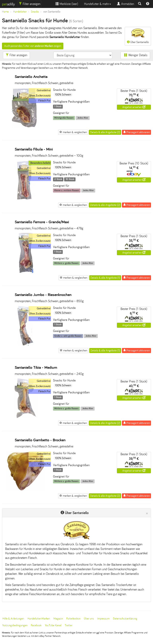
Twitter (69, 625)
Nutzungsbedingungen (15, 625)
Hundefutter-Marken (39, 619)
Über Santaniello (138, 36)
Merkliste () (67, 4)
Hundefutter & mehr (98, 4)
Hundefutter (20, 12)
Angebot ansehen (134, 107)
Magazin (58, 619)
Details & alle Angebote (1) (105, 278)
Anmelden (126, 4)
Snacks (35, 12)
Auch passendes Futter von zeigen (33, 46)
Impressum (103, 619)
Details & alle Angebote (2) (105, 132)
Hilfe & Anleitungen (13, 619)
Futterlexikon (73, 619)
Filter (30, 4)
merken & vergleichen (73, 132)
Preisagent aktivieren (136, 132)
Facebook (36, 625)
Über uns (89, 619)
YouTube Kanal (53, 625)
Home (5, 12)
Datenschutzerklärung (125, 619)
